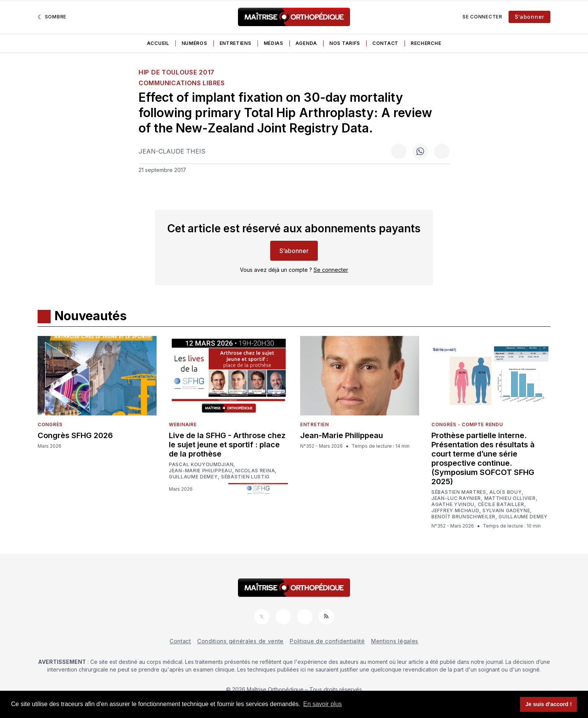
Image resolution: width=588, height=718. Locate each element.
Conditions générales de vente (240, 641)
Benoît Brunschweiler (463, 517)
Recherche (426, 43)
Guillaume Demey (193, 477)
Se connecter (482, 17)
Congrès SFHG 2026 (75, 435)
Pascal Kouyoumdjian (201, 465)
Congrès (50, 424)
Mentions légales (395, 641)
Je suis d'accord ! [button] (549, 704)
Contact (385, 43)
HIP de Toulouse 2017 (177, 72)
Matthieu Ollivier (510, 498)
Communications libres (182, 83)
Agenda (306, 43)
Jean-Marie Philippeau (201, 471)
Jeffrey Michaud (455, 511)
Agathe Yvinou (453, 505)
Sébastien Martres (459, 492)
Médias (273, 43)
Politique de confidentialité (327, 641)
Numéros (194, 43)
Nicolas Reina (255, 471)
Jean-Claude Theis (172, 151)
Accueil (158, 43)
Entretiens (235, 43)
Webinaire (183, 424)
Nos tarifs (345, 43)
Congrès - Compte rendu (467, 424)
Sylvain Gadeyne (506, 511)
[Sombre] (52, 17)
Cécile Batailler (501, 505)
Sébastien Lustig (245, 477)
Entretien (314, 424)
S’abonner (529, 17)
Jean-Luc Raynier (456, 498)
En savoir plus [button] (323, 704)
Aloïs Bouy (505, 492)
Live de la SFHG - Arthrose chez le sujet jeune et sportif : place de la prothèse (227, 445)
